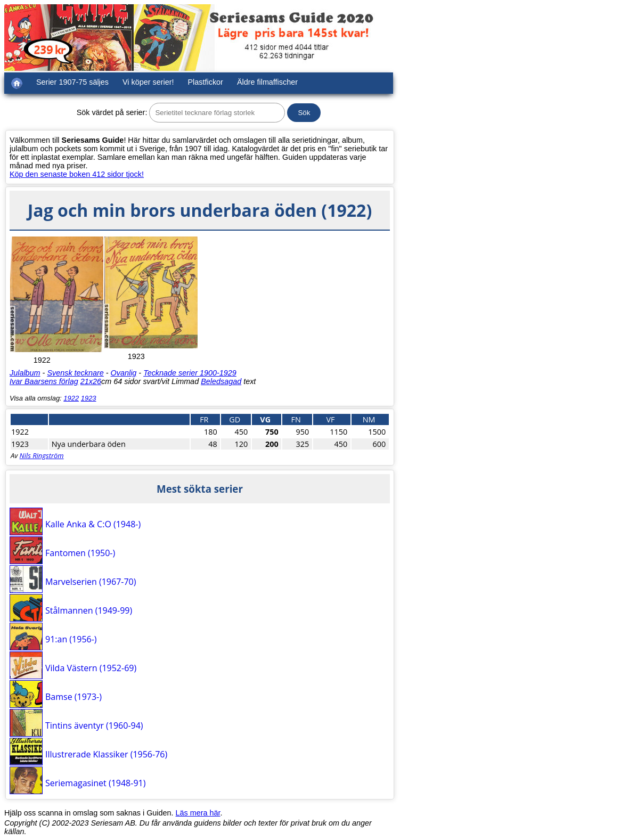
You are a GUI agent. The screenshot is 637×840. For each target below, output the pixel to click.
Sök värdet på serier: (112, 112)
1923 (89, 398)
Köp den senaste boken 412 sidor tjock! (77, 174)
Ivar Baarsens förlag (44, 381)
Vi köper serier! (148, 82)
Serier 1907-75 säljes (72, 82)
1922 (71, 398)
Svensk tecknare (75, 373)
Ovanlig (124, 373)
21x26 (91, 381)
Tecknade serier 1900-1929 (190, 373)
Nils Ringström (42, 455)
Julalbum (25, 373)
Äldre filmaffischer (267, 82)
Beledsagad (221, 381)
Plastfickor (206, 82)
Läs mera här (198, 813)
